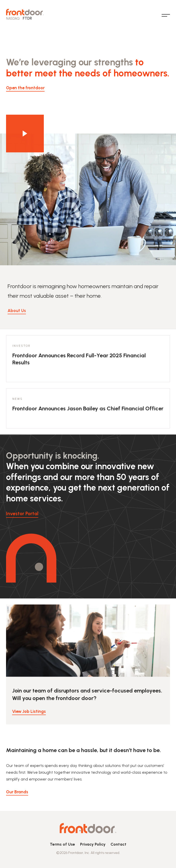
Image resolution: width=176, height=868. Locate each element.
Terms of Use (62, 844)
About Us (17, 319)
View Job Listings (29, 716)
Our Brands (17, 796)
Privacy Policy (93, 844)
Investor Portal (22, 514)
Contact (118, 844)
